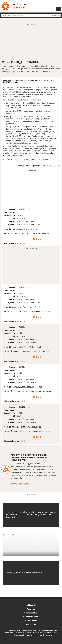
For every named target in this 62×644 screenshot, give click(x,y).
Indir (39, 239)
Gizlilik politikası (31, 613)
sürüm (45, 166)
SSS (30, 159)
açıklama (53, 166)
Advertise (31, 609)
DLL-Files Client (31, 620)
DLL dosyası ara (56, 15)
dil (59, 166)
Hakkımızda (31, 605)
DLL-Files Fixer (31, 624)
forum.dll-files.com (20, 484)
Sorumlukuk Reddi (31, 617)
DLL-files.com (9, 534)
